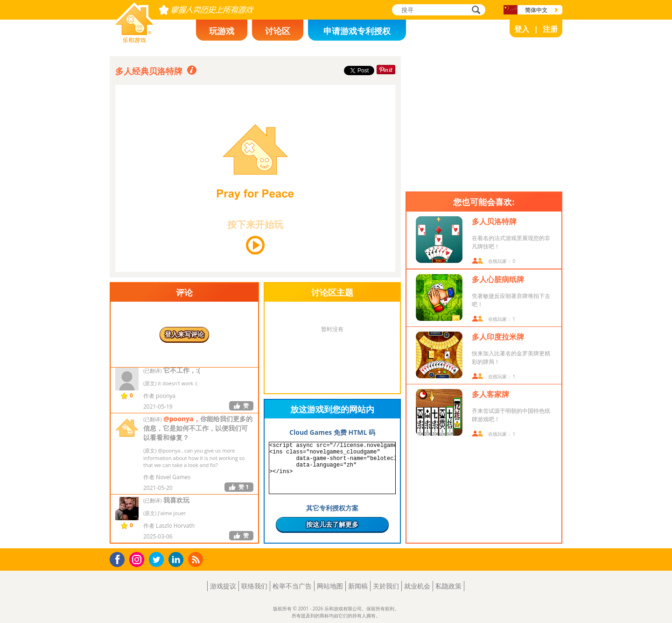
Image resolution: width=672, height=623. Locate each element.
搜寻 (475, 11)
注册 (550, 29)
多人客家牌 (490, 394)
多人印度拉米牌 (498, 337)
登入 (522, 29)
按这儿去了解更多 (332, 524)
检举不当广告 (292, 586)
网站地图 (330, 586)
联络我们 (254, 586)
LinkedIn (178, 560)
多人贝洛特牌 (494, 221)
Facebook (120, 558)
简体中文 (536, 10)
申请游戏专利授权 (357, 31)
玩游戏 (222, 31)
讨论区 (278, 31)
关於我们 (386, 586)
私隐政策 (448, 586)
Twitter (158, 560)
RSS (197, 559)
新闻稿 (358, 586)
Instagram (138, 559)
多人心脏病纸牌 (498, 279)
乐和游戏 (127, 40)
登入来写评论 (184, 334)
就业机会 (417, 586)
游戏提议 (223, 586)
